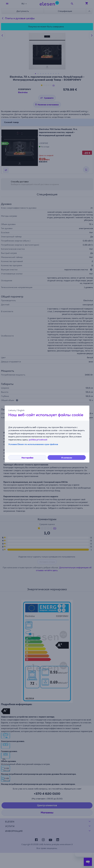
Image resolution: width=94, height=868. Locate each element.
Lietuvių (12, 410)
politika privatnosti (38, 440)
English (21, 410)
